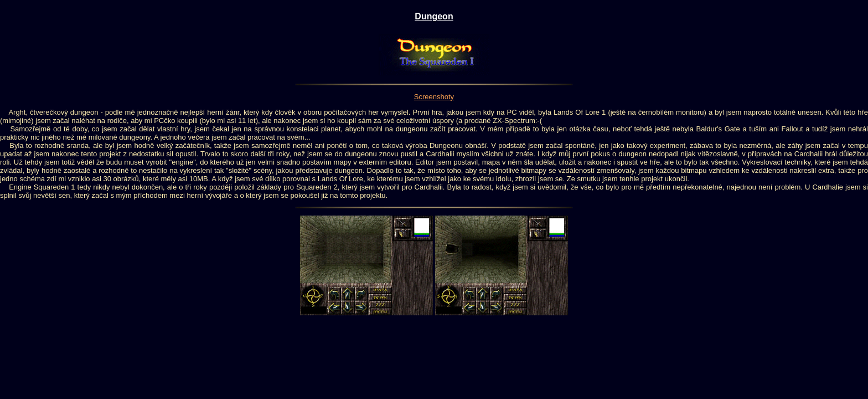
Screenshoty (434, 97)
